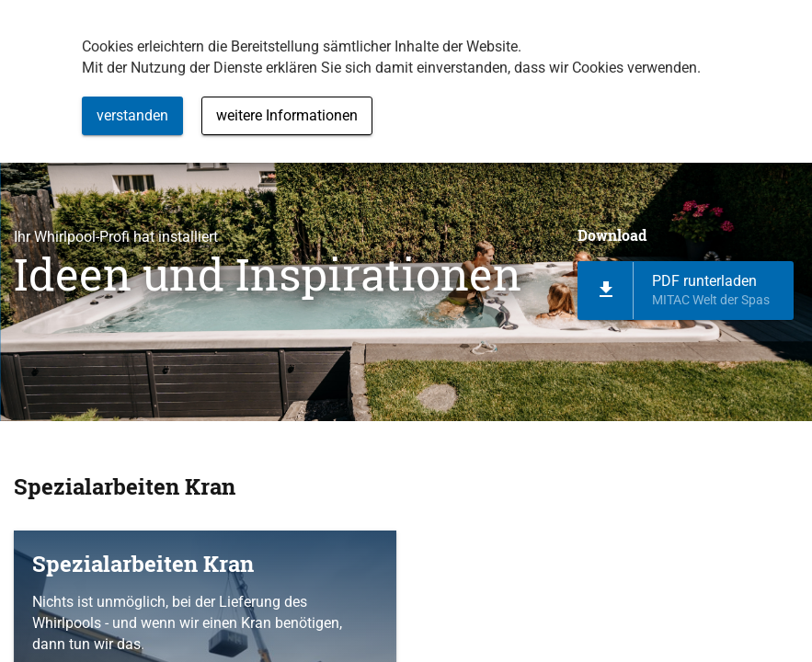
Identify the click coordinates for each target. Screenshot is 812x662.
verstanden (132, 115)
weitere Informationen (287, 115)
